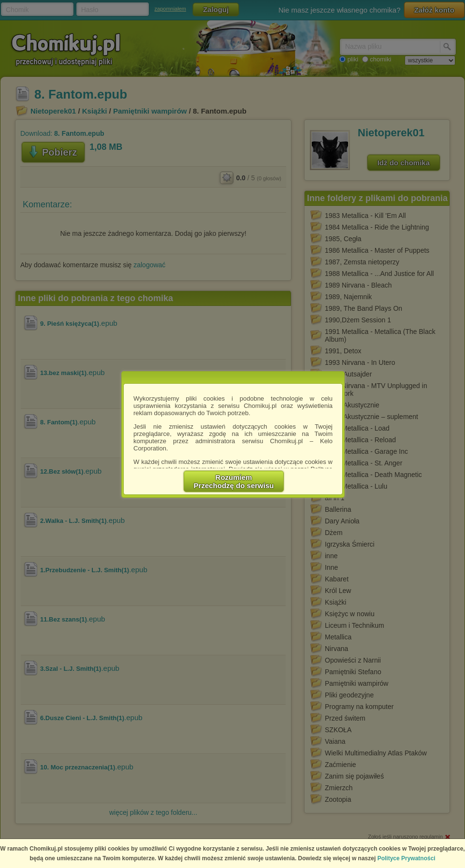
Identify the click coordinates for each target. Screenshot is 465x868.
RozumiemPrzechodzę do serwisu (234, 481)
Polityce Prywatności (407, 858)
